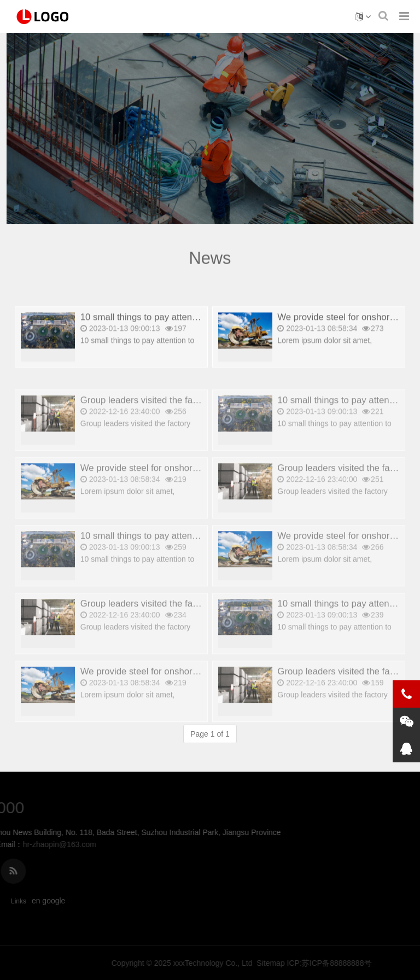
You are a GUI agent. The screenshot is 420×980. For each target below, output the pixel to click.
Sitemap (383, 963)
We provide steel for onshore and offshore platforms (186, 688)
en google (49, 901)
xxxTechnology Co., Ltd (326, 963)
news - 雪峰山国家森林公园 (44, 16)
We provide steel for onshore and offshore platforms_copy (198, 484)
